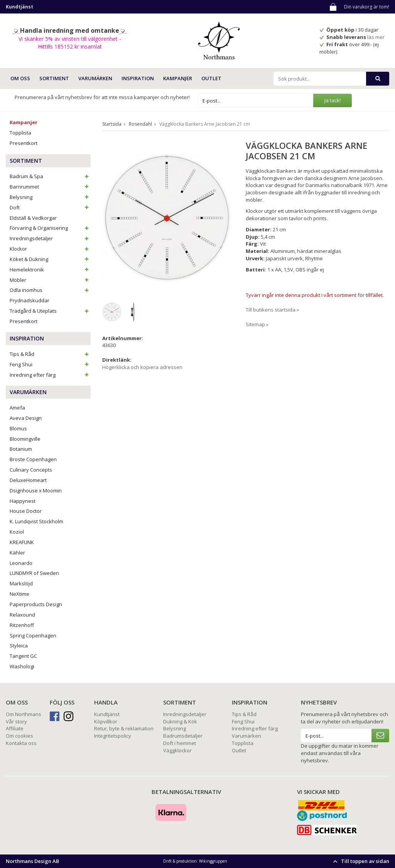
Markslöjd (21, 583)
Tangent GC (23, 656)
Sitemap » (257, 324)
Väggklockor (177, 750)
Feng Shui (50, 364)
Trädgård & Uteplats (50, 311)
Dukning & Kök (180, 721)
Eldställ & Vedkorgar (33, 218)
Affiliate (15, 728)
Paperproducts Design (36, 604)
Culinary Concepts (31, 470)
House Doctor (26, 511)
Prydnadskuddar (30, 300)
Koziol (17, 532)
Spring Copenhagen (33, 635)
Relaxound (22, 615)
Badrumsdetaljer (183, 736)
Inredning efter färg (50, 375)
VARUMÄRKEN (95, 78)
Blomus (18, 428)
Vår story (16, 721)
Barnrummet (50, 187)
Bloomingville (25, 439)
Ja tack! (333, 100)
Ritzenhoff (22, 625)
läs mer (376, 37)
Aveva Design (26, 418)
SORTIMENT (54, 78)
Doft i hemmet (180, 743)
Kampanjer (178, 78)
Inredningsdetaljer (50, 238)
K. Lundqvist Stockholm (36, 521)
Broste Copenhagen (33, 459)
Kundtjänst (107, 714)
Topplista (20, 133)
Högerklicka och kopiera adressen (142, 367)
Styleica (19, 646)
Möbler (50, 280)
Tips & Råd (50, 354)
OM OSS (20, 78)
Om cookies (19, 736)
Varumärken (246, 736)
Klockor (50, 249)
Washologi (22, 666)
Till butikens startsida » (272, 310)
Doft (50, 207)
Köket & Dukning (50, 259)
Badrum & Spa (50, 176)
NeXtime (19, 594)
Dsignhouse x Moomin (36, 490)
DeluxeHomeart (28, 480)
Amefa (17, 408)
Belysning (50, 197)
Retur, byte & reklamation (124, 728)
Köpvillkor (106, 721)
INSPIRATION (138, 78)
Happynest (23, 501)
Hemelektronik (50, 270)
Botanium (21, 449)
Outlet (211, 78)
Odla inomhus (50, 290)
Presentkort (24, 143)
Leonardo (21, 563)
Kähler (17, 553)
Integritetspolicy (113, 736)
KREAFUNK (22, 542)
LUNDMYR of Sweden (34, 573)
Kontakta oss (21, 743)
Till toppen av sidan (360, 861)
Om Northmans (24, 714)
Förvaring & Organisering (50, 228)
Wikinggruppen (213, 861)
